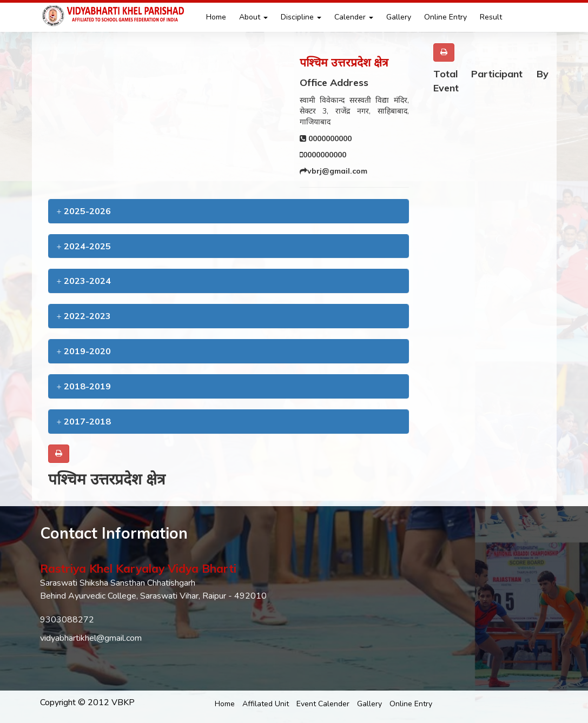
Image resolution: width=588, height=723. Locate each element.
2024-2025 (84, 246)
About (253, 17)
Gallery (399, 17)
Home (216, 17)
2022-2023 (84, 316)
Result (491, 17)
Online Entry (445, 17)
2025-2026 (84, 211)
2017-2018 (84, 421)
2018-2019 (84, 386)
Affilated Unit (266, 704)
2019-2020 (84, 351)
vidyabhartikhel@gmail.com (91, 638)
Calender (354, 17)
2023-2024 (84, 281)
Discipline (301, 17)
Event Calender (323, 704)
